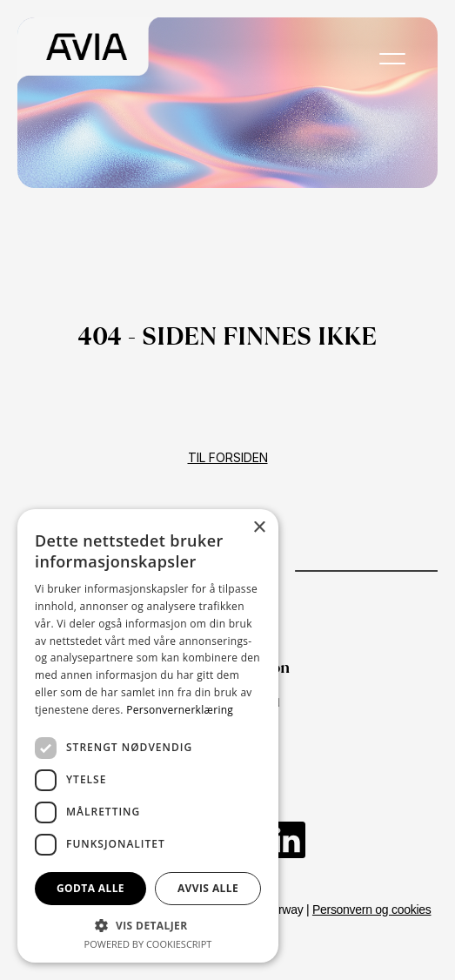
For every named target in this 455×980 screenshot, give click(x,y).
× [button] (259, 528)
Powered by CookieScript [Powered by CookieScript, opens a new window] (148, 944)
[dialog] (148, 736)
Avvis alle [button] (208, 888)
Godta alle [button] (90, 888)
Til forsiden (228, 457)
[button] (148, 925)
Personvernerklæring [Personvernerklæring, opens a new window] (180, 710)
